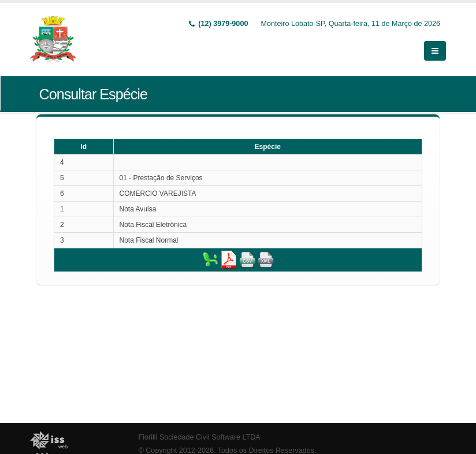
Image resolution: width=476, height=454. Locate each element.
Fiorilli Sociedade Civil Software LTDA (200, 437)
